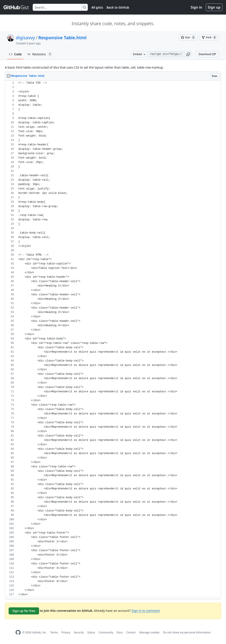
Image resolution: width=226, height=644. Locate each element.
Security (79, 632)
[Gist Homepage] (16, 7)
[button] (188, 54)
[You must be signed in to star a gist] (188, 37)
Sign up (214, 7)
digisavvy (25, 38)
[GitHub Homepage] (18, 632)
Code (15, 54)
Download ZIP (207, 54)
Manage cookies (149, 632)
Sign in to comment (146, 611)
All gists (97, 7)
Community (106, 632)
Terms (54, 632)
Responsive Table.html (62, 38)
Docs (120, 632)
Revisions (40, 54)
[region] (113, 339)
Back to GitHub (118, 7)
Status (91, 632)
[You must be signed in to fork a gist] (209, 37)
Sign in (196, 7)
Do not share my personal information (187, 632)
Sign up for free (24, 611)
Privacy (66, 632)
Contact (131, 632)
